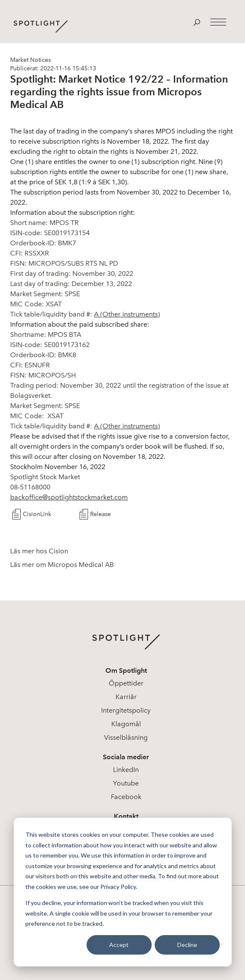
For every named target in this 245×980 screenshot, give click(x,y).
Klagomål (126, 724)
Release (100, 514)
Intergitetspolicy (126, 710)
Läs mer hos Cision (39, 551)
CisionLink (37, 514)
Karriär (126, 697)
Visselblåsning (126, 737)
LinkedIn (126, 770)
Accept (119, 945)
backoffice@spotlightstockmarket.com (69, 497)
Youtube (126, 783)
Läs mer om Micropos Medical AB (62, 565)
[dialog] (122, 892)
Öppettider (126, 683)
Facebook (126, 797)
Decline (187, 945)
